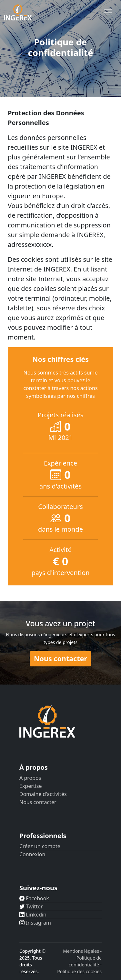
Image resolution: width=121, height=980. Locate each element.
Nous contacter (60, 658)
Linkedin (33, 915)
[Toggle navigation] (108, 12)
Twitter (31, 906)
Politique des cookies (79, 971)
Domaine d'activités (43, 794)
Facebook (34, 898)
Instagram (35, 923)
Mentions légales (81, 951)
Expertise (30, 786)
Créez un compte (40, 846)
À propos (30, 778)
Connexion (32, 854)
